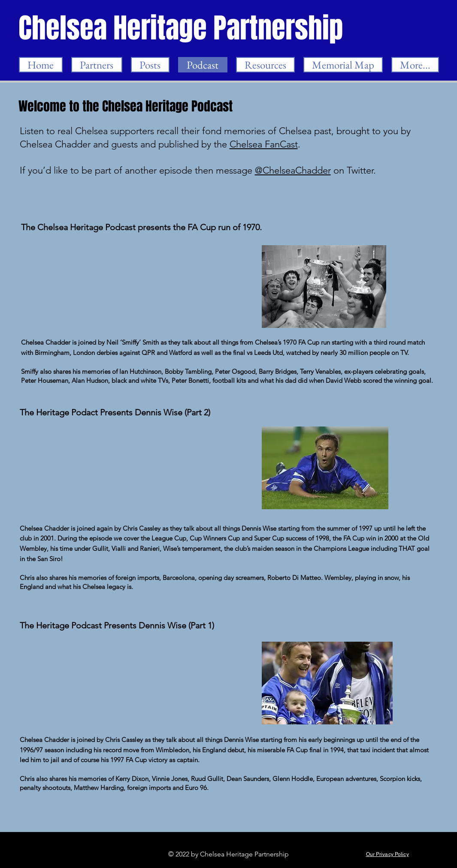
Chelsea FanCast (264, 144)
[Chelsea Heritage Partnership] (182, 28)
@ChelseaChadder (293, 170)
